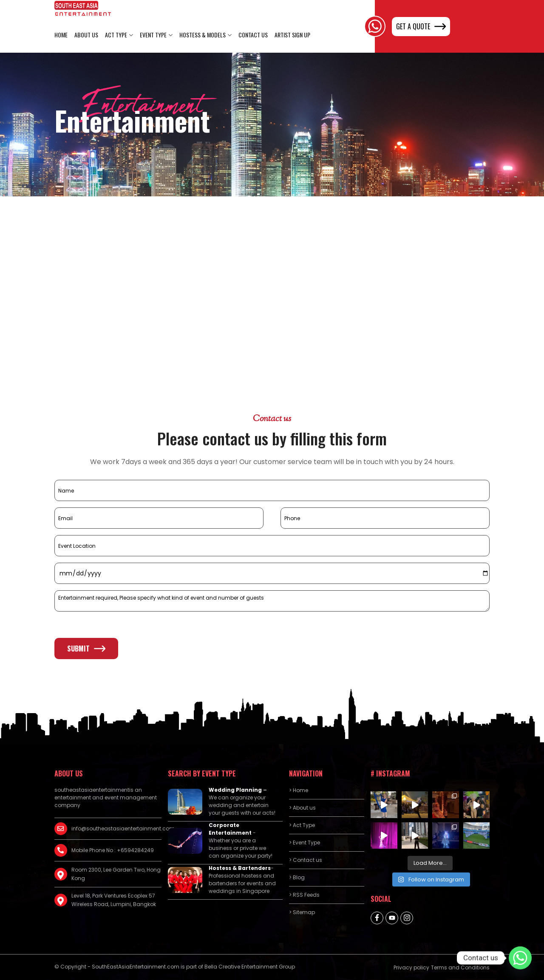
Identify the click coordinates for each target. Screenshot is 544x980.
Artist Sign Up (292, 35)
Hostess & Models (203, 35)
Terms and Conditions (460, 967)
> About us (302, 808)
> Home (299, 790)
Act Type (116, 35)
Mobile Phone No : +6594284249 (113, 850)
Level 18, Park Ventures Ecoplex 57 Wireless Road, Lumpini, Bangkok (114, 900)
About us (86, 35)
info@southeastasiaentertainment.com (116, 828)
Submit (86, 649)
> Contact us (306, 860)
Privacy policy (411, 967)
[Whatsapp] (520, 958)
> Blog (297, 877)
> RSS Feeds (304, 895)
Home (61, 35)
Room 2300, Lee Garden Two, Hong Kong (116, 874)
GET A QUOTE (421, 26)
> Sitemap (302, 912)
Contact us (253, 35)
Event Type (153, 35)
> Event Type (305, 843)
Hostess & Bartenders (240, 868)
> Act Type (302, 825)
